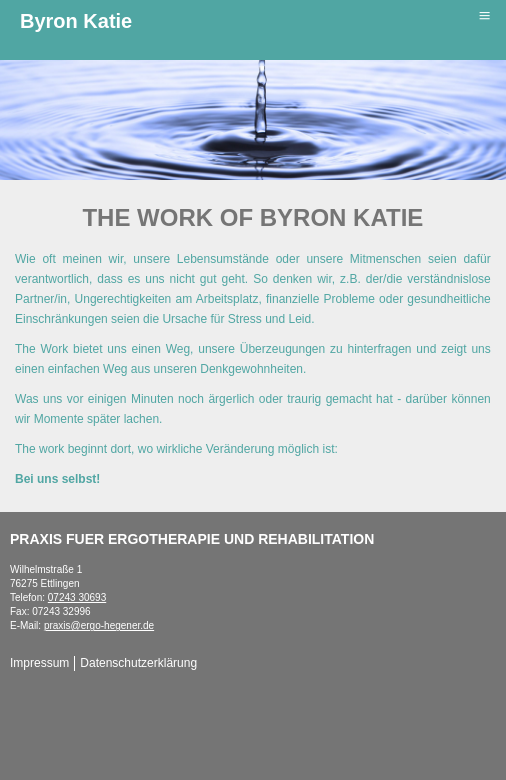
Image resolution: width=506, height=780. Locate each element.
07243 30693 (77, 597)
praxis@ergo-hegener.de (99, 625)
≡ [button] (484, 16)
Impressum (39, 663)
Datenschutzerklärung (138, 663)
